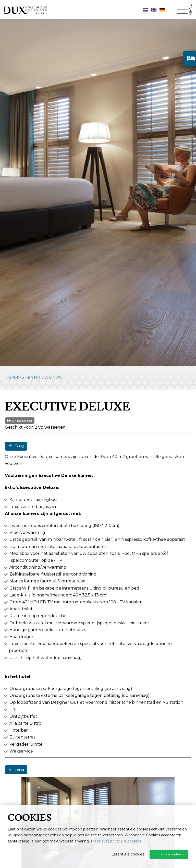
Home (14, 378)
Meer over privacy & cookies (116, 841)
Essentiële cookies (128, 854)
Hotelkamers (44, 378)
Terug (17, 446)
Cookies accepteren (169, 854)
